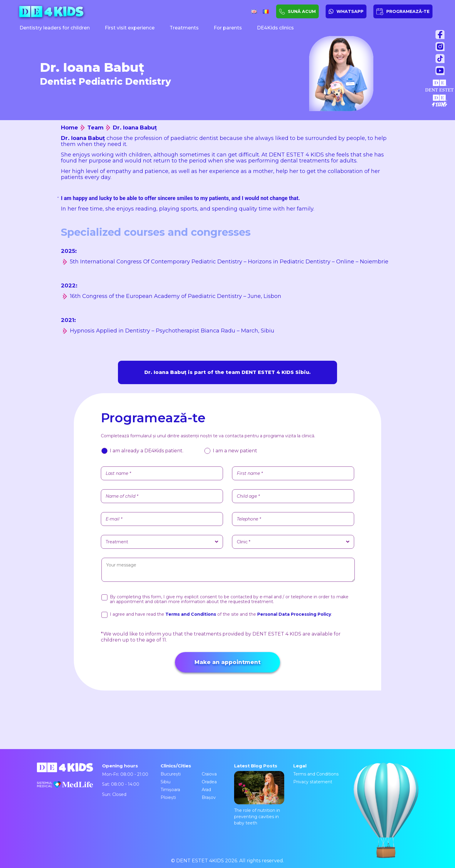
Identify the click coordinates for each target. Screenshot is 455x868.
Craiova (209, 774)
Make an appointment (227, 662)
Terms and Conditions (316, 774)
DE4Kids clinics (275, 28)
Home (69, 128)
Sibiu (166, 782)
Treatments (184, 28)
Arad (206, 790)
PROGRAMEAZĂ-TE (408, 11)
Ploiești (168, 797)
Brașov (209, 797)
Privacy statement (313, 782)
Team (95, 128)
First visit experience (130, 28)
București (171, 774)
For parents (228, 28)
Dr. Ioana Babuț (135, 128)
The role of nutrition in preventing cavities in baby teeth (259, 798)
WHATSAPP (350, 11)
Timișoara (170, 790)
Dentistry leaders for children (55, 28)
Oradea (209, 782)
